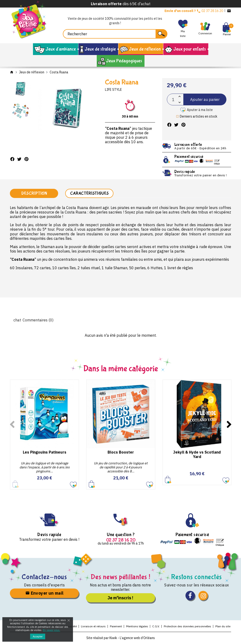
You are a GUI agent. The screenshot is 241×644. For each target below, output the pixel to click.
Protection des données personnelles (187, 626)
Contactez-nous (44, 577)
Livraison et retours (93, 626)
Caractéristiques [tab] (89, 193)
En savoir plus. (52, 630)
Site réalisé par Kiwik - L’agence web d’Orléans (121, 638)
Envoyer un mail (44, 593)
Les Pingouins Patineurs (45, 452)
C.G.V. (156, 626)
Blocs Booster (121, 452)
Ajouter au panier (205, 99)
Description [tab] (34, 193)
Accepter (38, 636)
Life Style (113, 90)
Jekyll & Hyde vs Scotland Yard (197, 454)
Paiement (116, 626)
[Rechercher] (115, 34)
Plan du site (223, 626)
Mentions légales (137, 626)
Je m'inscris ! (120, 598)
